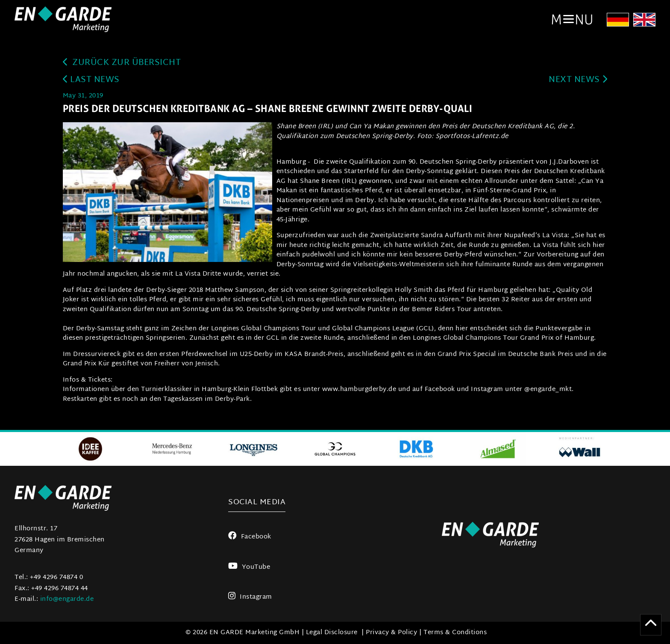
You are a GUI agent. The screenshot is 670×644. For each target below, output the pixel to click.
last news (91, 80)
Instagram (250, 597)
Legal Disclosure (332, 633)
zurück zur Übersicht (122, 63)
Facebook (250, 537)
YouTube (249, 567)
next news (578, 80)
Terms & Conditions (455, 633)
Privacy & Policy (391, 633)
